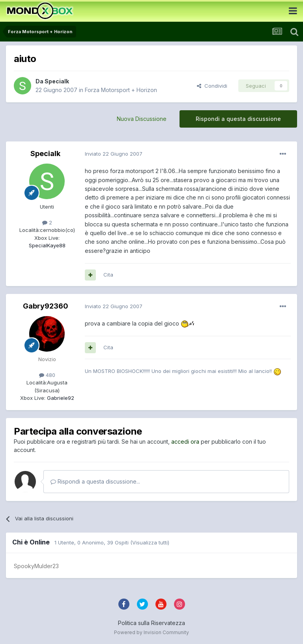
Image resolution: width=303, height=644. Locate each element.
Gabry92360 (46, 306)
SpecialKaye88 (47, 245)
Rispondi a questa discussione (238, 119)
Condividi (212, 86)
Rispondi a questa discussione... (95, 481)
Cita (108, 275)
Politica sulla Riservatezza (151, 623)
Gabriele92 (60, 398)
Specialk (57, 81)
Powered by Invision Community (151, 632)
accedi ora (185, 442)
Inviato (114, 154)
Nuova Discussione (142, 119)
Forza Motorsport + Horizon (121, 90)
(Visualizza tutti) (150, 542)
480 (47, 375)
